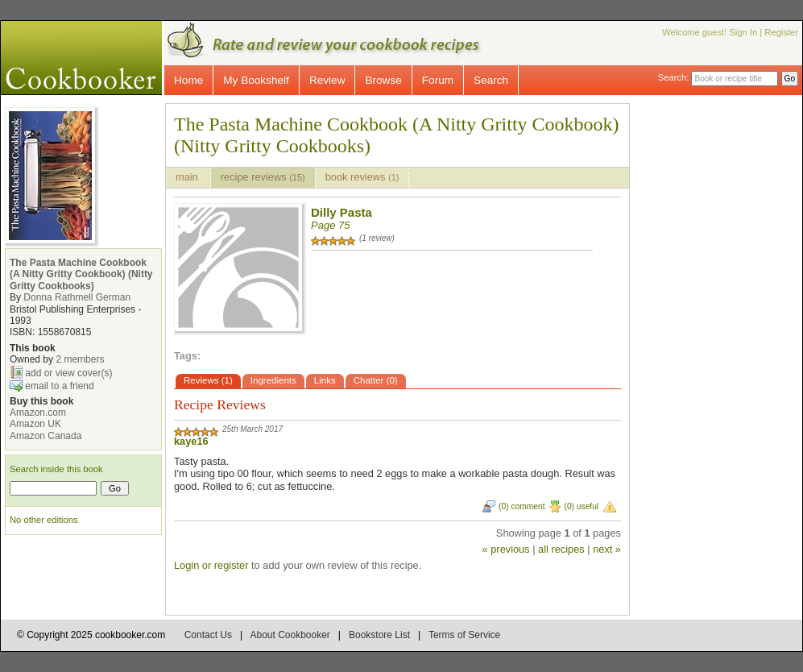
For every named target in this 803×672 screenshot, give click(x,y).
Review (327, 80)
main (188, 177)
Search (491, 80)
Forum (438, 80)
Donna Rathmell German (77, 297)
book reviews (362, 177)
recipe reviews (263, 177)
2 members (80, 359)
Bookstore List (379, 635)
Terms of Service (464, 635)
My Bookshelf (256, 80)
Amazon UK (35, 424)
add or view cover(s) (68, 372)
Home (188, 80)
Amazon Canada (46, 436)
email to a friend (59, 385)
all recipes (561, 549)
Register (781, 32)
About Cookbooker (290, 635)
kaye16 (191, 441)
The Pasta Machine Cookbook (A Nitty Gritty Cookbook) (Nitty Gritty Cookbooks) (81, 274)
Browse (383, 80)
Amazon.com (38, 413)
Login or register (211, 565)
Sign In (743, 32)
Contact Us (208, 635)
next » (607, 549)
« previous (506, 549)
